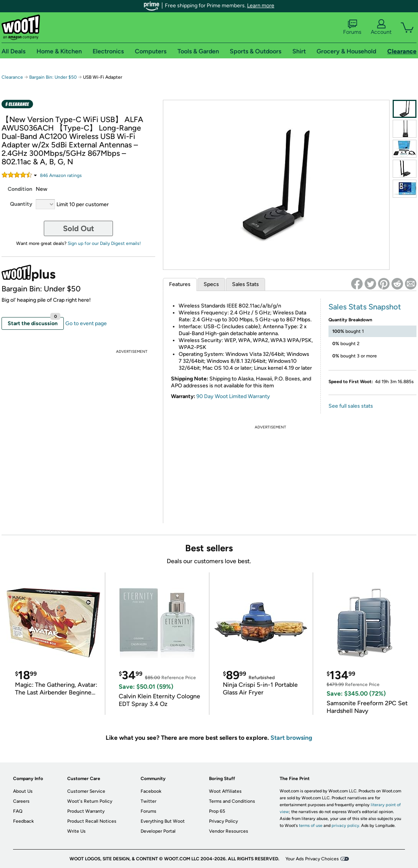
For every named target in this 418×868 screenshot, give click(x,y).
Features (180, 284)
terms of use (311, 826)
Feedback (23, 821)
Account (381, 27)
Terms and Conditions (232, 801)
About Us (23, 791)
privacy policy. (346, 826)
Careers (21, 801)
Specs (211, 284)
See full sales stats (351, 406)
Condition (20, 189)
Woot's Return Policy (90, 801)
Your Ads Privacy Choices (312, 859)
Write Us (76, 831)
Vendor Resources (229, 831)
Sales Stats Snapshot (365, 307)
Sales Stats (245, 284)
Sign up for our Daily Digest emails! (104, 243)
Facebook (151, 791)
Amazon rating (61, 175)
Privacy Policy (223, 821)
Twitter (148, 801)
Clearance (12, 77)
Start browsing (291, 738)
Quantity (21, 204)
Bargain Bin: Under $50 (53, 77)
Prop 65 (217, 811)
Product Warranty (86, 811)
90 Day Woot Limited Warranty (233, 396)
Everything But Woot (163, 821)
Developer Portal (158, 831)
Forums (352, 27)
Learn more (261, 6)
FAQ (18, 811)
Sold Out (79, 228)
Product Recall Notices (92, 821)
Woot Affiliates (225, 791)
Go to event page (86, 323)
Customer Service (86, 791)
